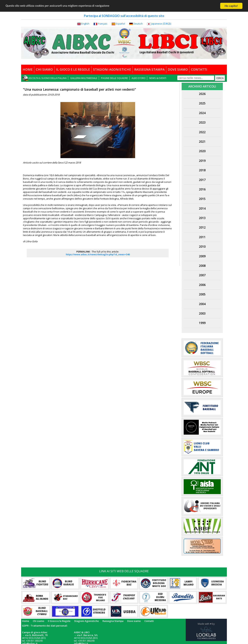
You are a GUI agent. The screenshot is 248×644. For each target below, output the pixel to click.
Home (26, 621)
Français (103, 24)
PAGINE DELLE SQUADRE (114, 78)
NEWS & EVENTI (158, 78)
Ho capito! (231, 6)
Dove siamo (134, 621)
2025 (202, 103)
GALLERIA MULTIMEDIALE (84, 78)
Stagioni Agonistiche (86, 621)
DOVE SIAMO (178, 69)
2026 (202, 94)
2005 (202, 294)
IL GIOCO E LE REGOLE (73, 69)
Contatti (149, 621)
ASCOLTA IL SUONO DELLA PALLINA (47, 78)
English (85, 24)
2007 (202, 275)
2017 (202, 180)
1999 (202, 323)
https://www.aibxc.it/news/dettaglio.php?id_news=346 (98, 254)
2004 (202, 304)
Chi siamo (38, 621)
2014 (202, 208)
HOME (28, 69)
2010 (202, 247)
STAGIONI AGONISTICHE (112, 69)
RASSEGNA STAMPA (149, 69)
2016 (202, 189)
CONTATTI (199, 69)
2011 (202, 237)
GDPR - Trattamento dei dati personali (45, 626)
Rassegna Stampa (113, 621)
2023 (202, 122)
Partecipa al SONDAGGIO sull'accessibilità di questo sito (124, 16)
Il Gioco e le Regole (59, 621)
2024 (202, 113)
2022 (202, 132)
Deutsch (138, 24)
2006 (202, 285)
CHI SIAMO (44, 69)
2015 (202, 199)
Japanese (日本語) (161, 24)
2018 (202, 170)
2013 (202, 218)
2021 (202, 142)
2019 (202, 161)
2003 (202, 313)
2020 (202, 151)
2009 (202, 256)
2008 (202, 266)
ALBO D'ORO (139, 78)
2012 (202, 227)
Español (120, 24)
